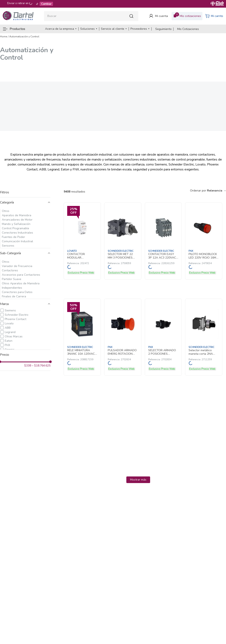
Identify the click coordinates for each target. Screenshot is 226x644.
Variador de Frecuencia (17, 266)
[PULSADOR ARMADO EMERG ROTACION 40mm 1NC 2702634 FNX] (123, 337)
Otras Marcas (14, 336)
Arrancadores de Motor (17, 220)
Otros (6, 211)
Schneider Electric (17, 315)
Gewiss (10, 349)
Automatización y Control (24, 37)
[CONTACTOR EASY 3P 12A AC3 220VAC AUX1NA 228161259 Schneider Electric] (163, 241)
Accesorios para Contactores (21, 275)
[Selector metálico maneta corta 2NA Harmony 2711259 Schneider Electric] (204, 337)
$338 (28, 366)
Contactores (10, 270)
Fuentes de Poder (13, 237)
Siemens (10, 310)
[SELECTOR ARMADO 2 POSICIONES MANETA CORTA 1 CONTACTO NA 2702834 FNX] (163, 337)
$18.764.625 (41, 366)
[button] (25, 202)
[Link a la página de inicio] (4, 37)
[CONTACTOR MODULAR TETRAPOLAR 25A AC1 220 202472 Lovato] (82, 241)
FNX (7, 345)
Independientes (12, 288)
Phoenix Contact (16, 319)
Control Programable (16, 228)
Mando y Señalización (16, 224)
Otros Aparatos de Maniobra (21, 283)
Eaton (9, 341)
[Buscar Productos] (133, 16)
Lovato (9, 323)
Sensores (8, 246)
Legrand (10, 332)
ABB (8, 328)
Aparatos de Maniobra (17, 215)
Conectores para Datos (17, 292)
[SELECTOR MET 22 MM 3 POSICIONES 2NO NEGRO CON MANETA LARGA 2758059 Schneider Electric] (123, 241)
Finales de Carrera (14, 296)
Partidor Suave (12, 279)
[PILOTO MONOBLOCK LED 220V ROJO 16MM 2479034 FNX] (204, 241)
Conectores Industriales (17, 233)
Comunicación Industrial (17, 241)
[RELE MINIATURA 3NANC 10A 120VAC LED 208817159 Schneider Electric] (82, 337)
